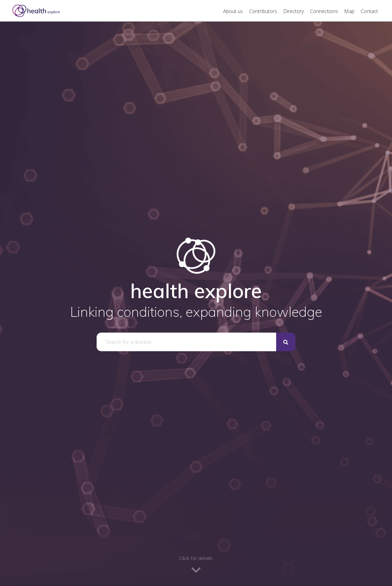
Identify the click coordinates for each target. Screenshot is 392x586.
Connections (324, 11)
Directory (294, 11)
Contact (369, 11)
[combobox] (186, 342)
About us (233, 11)
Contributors (263, 11)
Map (349, 11)
